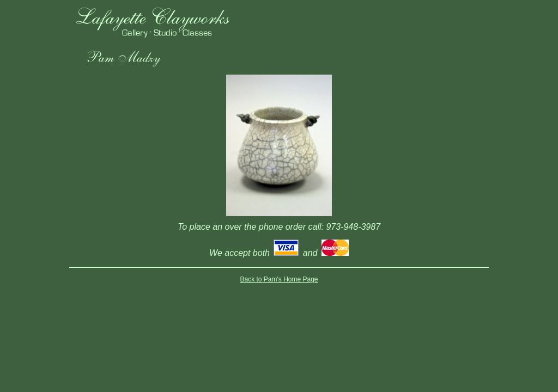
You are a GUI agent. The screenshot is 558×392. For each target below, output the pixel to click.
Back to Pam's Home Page (279, 279)
